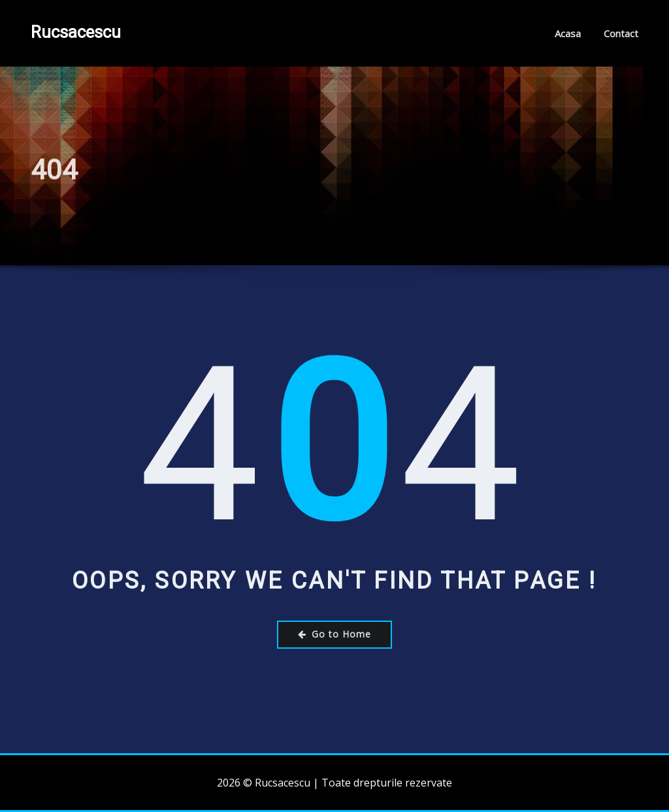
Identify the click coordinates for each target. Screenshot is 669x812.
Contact (621, 33)
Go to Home (334, 634)
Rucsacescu (76, 32)
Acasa (568, 33)
